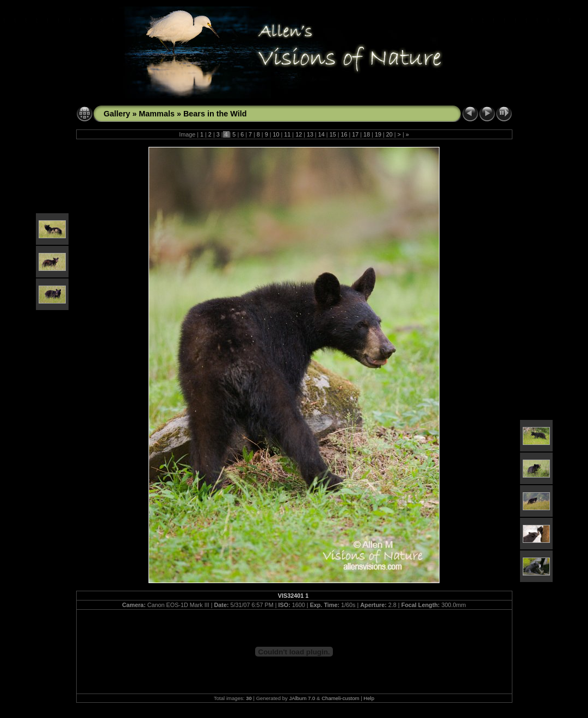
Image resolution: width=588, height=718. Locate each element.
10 (276, 134)
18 (367, 134)
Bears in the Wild (215, 114)
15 (333, 134)
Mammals (157, 114)
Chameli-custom (340, 698)
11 (287, 134)
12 (299, 134)
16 (344, 134)
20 (389, 134)
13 (310, 134)
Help (369, 698)
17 (355, 134)
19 (378, 134)
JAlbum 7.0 (302, 698)
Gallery (117, 114)
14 (321, 134)
